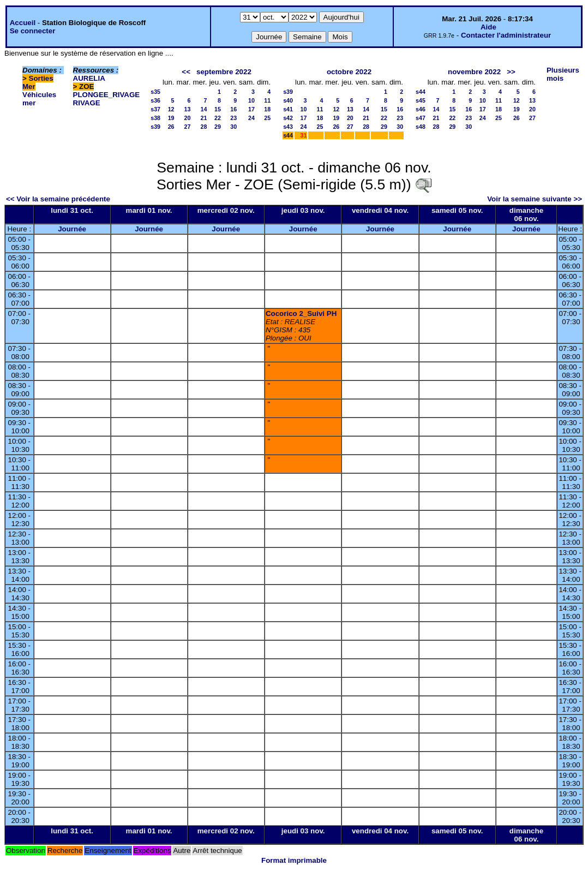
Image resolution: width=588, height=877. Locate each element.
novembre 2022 (474, 72)
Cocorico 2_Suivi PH (301, 314)
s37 (155, 109)
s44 (288, 135)
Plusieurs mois (563, 74)
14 (204, 109)
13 (188, 109)
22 (218, 118)
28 (204, 127)
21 (204, 118)
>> (511, 72)
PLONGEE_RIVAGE (107, 95)
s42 (288, 118)
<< (186, 72)
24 (251, 118)
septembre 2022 (224, 72)
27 (188, 127)
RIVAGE (87, 103)
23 (233, 118)
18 (267, 109)
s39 (155, 127)
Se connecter (33, 31)
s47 (421, 118)
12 (171, 109)
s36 (155, 100)
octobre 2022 (349, 72)
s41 (288, 109)
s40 (288, 100)
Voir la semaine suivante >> (535, 199)
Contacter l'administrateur (506, 35)
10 (251, 100)
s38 (155, 118)
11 (267, 100)
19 (171, 118)
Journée (72, 229)
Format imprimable (294, 860)
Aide (488, 27)
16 (233, 109)
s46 (421, 109)
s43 (288, 127)
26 (171, 127)
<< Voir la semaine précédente (58, 199)
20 (188, 118)
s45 (421, 100)
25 (267, 118)
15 (218, 109)
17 (251, 109)
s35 (155, 92)
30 (233, 127)
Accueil (23, 23)
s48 (421, 127)
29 (218, 127)
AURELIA (89, 78)
